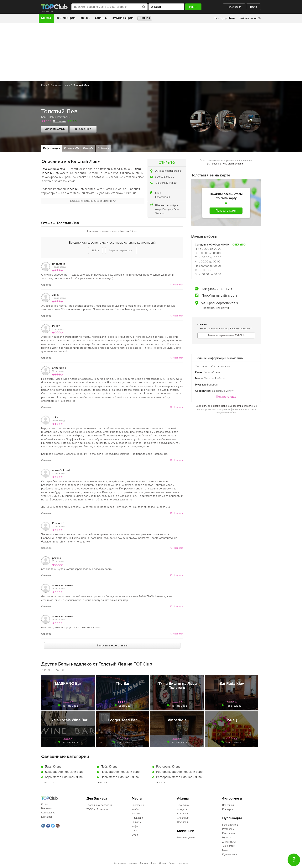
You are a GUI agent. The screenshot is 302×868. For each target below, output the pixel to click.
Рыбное (220, 378)
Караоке (137, 814)
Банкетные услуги (223, 391)
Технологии (229, 846)
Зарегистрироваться (121, 251)
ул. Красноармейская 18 (168, 171)
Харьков (144, 863)
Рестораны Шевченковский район (180, 772)
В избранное (83, 129)
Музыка (227, 838)
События (103, 148)
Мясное (209, 378)
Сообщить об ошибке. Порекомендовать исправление (226, 406)
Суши (135, 835)
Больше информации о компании (93, 201)
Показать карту (226, 211)
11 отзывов (60, 121)
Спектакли (183, 818)
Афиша (101, 18)
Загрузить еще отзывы (112, 645)
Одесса (133, 863)
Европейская (163, 197)
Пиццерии (137, 818)
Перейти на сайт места (219, 295)
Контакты (47, 817)
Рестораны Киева (60, 85)
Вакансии (47, 808)
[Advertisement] (151, 52)
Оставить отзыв (55, 129)
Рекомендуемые (186, 838)
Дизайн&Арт (229, 842)
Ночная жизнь (230, 825)
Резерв (144, 18)
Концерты (182, 809)
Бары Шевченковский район (65, 772)
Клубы (135, 809)
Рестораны (64, 117)
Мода (225, 850)
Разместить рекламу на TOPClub (226, 335)
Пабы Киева (109, 767)
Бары (44, 117)
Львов (172, 863)
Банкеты (136, 822)
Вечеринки (183, 805)
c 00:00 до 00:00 (165, 177)
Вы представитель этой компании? (226, 164)
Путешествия (230, 855)
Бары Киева (53, 767)
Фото (85, 18)
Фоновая (212, 385)
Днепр (162, 863)
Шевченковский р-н (167, 205)
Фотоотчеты (232, 798)
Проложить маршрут (215, 308)
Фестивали (183, 822)
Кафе (135, 826)
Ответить (46, 285)
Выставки (182, 814)
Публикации (123, 18)
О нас (44, 804)
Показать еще (226, 397)
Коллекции (66, 18)
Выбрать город (248, 18)
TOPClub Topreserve (97, 809)
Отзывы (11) (71, 148)
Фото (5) (88, 148)
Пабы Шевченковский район (121, 772)
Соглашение (48, 813)
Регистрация (234, 7)
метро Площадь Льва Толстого (167, 211)
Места (46, 18)
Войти (253, 7)
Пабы (52, 117)
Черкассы (183, 863)
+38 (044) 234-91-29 (166, 183)
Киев (44, 85)
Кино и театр (229, 833)
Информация (52, 148)
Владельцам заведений (100, 805)
